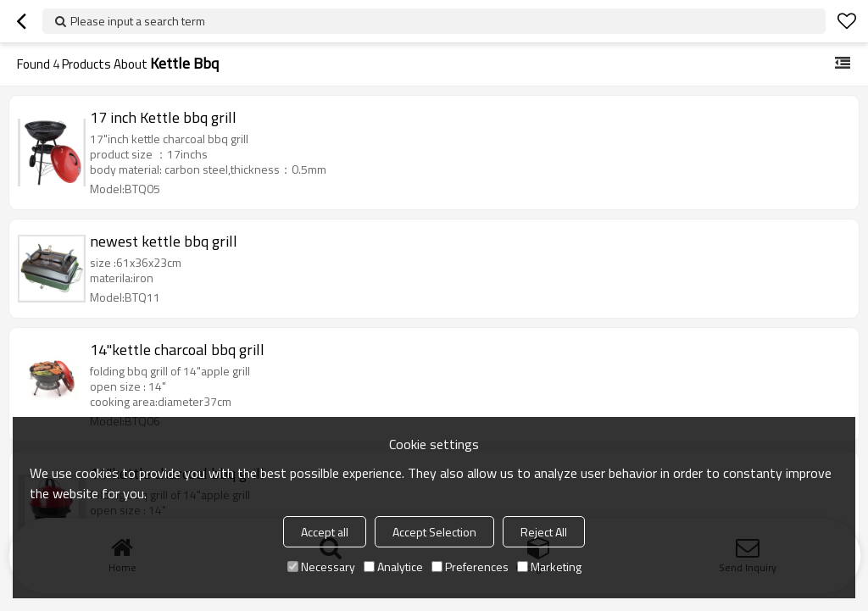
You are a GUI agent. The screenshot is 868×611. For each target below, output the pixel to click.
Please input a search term (138, 21)
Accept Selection (434, 532)
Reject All (544, 532)
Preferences (470, 567)
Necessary (321, 567)
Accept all (325, 532)
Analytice (393, 567)
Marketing (549, 567)
